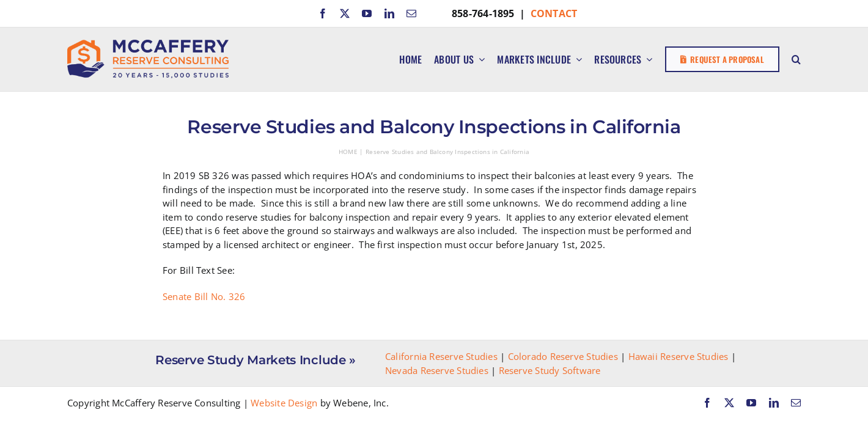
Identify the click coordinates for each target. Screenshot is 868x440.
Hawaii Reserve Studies (679, 356)
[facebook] (323, 13)
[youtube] (367, 13)
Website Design (284, 403)
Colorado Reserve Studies (563, 356)
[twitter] (345, 13)
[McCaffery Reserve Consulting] (148, 44)
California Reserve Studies (441, 356)
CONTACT (554, 13)
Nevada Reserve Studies (437, 370)
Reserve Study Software (550, 370)
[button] (796, 59)
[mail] (411, 13)
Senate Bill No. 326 (204, 296)
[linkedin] (389, 13)
